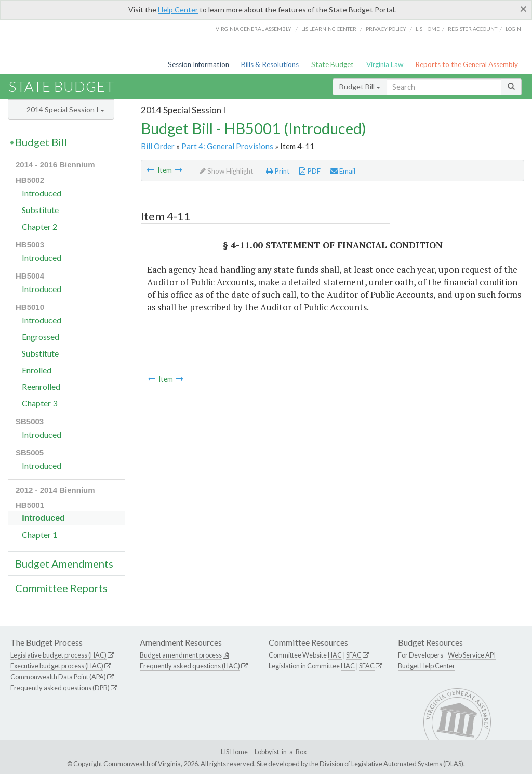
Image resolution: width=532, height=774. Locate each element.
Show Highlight (227, 171)
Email (343, 171)
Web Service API (472, 655)
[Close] (523, 9)
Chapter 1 (39, 535)
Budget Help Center (427, 666)
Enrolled (37, 370)
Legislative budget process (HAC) (58, 655)
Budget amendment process (181, 655)
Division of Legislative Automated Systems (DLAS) (391, 764)
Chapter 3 (39, 403)
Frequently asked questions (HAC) (190, 666)
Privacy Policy (386, 29)
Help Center (178, 10)
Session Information (198, 64)
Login (513, 29)
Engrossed (41, 337)
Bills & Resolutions (270, 64)
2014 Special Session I (65, 109)
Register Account (473, 29)
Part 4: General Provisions (227, 146)
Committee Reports (61, 588)
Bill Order (158, 146)
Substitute (40, 210)
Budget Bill (360, 87)
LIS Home (234, 752)
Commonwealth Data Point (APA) (58, 677)
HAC (335, 655)
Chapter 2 (39, 226)
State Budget (332, 64)
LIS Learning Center (329, 29)
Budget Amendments (64, 563)
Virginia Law (385, 64)
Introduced (42, 193)
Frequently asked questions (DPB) (60, 688)
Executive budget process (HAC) (57, 666)
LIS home (428, 29)
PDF (310, 171)
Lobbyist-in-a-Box (281, 752)
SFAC (354, 655)
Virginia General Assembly (254, 29)
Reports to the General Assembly (467, 64)
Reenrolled (41, 386)
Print (278, 171)
